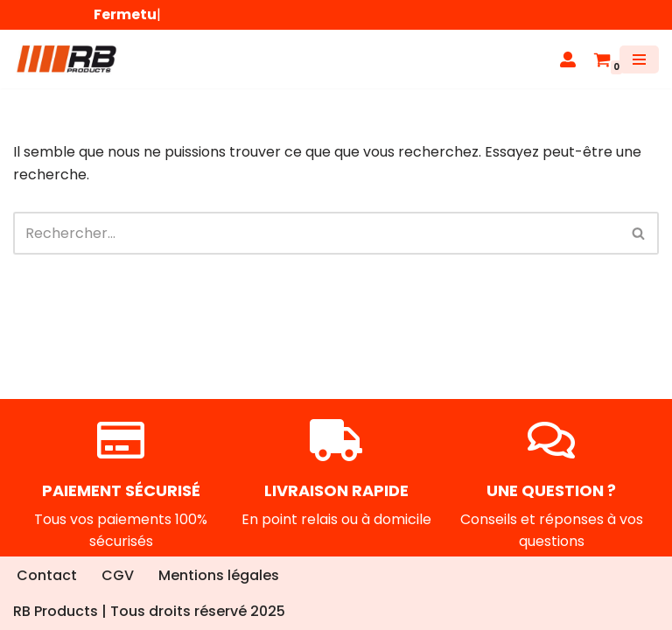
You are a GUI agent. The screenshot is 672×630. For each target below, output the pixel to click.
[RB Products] (66, 59)
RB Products (56, 611)
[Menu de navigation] (639, 59)
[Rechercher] (316, 233)
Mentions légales (219, 575)
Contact (47, 575)
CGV (118, 575)
